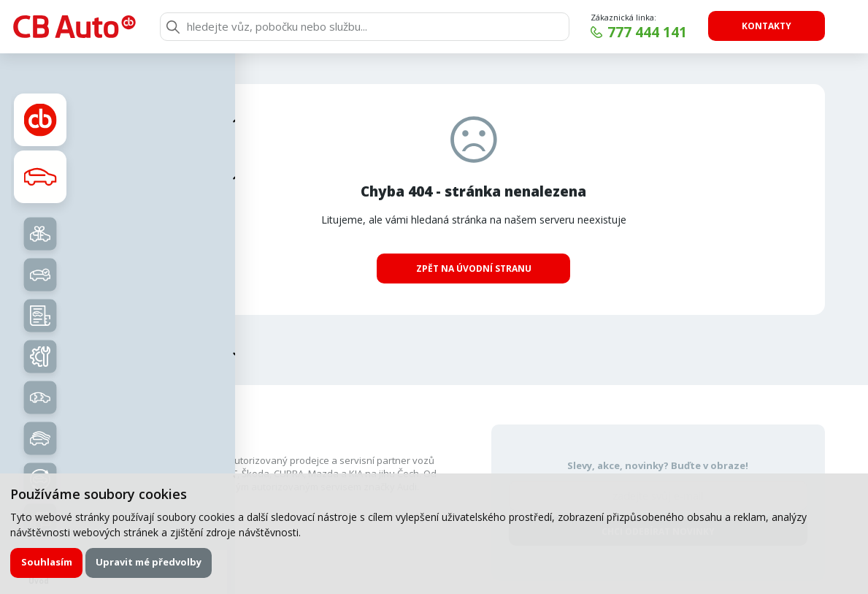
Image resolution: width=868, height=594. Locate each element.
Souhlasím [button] (47, 562)
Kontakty (767, 26)
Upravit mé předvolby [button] (149, 562)
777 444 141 (647, 32)
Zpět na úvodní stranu (474, 269)
